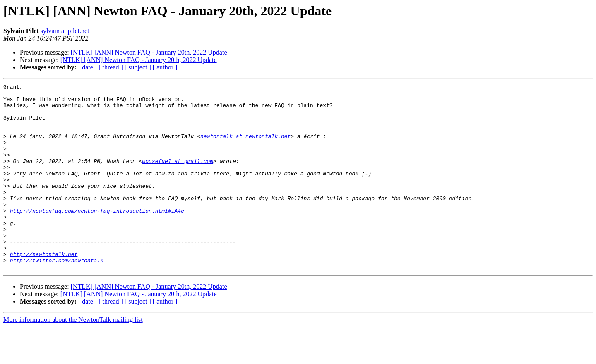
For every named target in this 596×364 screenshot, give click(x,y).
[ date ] (88, 67)
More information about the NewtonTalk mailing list (73, 357)
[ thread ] (111, 67)
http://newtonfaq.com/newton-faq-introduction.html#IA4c (97, 237)
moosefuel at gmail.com (178, 177)
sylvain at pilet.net (65, 31)
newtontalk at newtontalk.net (245, 147)
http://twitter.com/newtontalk (57, 296)
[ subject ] (138, 67)
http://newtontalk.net (44, 289)
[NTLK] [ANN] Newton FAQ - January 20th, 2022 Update (149, 52)
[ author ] (165, 67)
